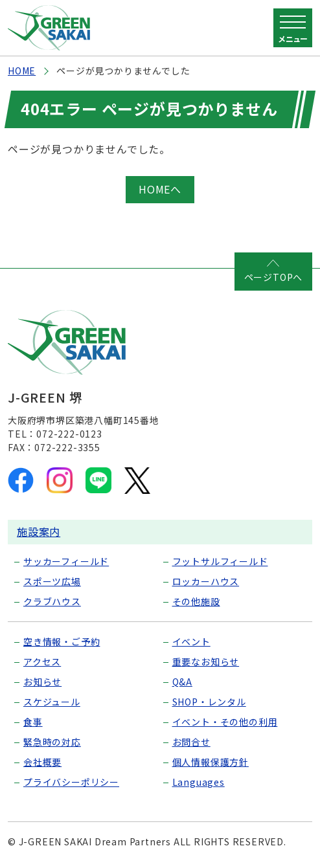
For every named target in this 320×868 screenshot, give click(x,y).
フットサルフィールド (220, 561)
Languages (199, 782)
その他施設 (196, 601)
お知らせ (42, 682)
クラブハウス (52, 601)
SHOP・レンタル (209, 702)
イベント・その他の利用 (225, 722)
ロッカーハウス (206, 581)
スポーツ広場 (52, 581)
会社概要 (42, 762)
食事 (33, 722)
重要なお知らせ (206, 662)
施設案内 (39, 531)
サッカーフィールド (66, 561)
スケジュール (52, 702)
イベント (191, 641)
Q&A (182, 682)
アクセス (42, 662)
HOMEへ (160, 189)
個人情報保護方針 (211, 762)
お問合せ (191, 742)
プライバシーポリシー (71, 782)
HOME (22, 71)
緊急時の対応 (52, 742)
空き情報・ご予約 (62, 641)
